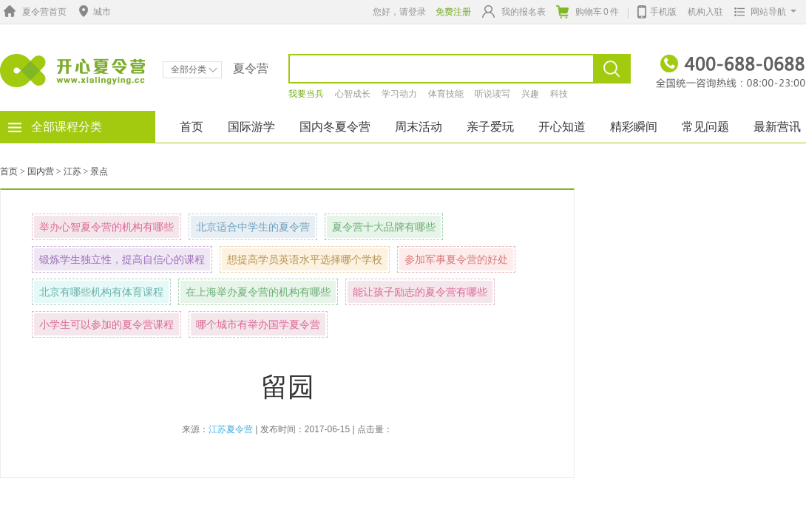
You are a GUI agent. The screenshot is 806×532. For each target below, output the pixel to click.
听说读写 (492, 94)
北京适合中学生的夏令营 (253, 227)
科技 (559, 94)
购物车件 (587, 12)
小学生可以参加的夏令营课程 (106, 324)
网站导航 (762, 12)
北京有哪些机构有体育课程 (101, 292)
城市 (93, 12)
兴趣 (530, 94)
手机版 (657, 10)
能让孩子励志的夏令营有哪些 (420, 292)
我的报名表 (514, 11)
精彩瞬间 (634, 127)
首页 (192, 127)
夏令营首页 (33, 12)
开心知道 (562, 127)
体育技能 (446, 94)
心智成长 (353, 94)
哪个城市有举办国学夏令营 (258, 324)
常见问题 (705, 127)
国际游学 (251, 127)
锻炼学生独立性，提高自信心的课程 (122, 259)
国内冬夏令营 (335, 127)
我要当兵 (306, 94)
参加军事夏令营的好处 (456, 259)
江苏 (72, 171)
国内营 (41, 171)
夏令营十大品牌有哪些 (384, 227)
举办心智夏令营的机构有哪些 (106, 227)
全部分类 (194, 69)
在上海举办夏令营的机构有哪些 (258, 292)
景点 (99, 171)
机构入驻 (705, 12)
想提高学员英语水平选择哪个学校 (305, 259)
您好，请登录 (399, 12)
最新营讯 (777, 127)
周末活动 (419, 127)
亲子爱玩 (490, 127)
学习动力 (399, 94)
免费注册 (453, 12)
